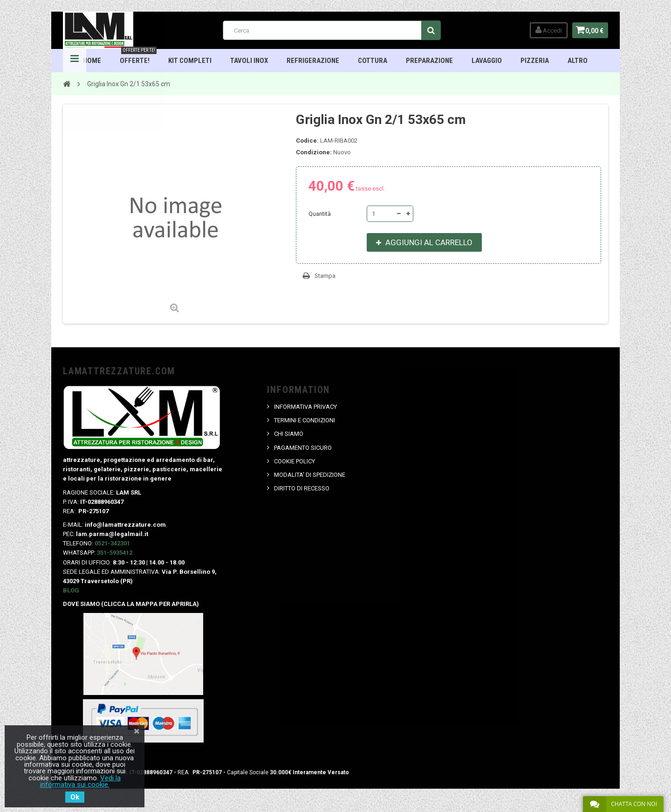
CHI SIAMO (289, 434)
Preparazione (430, 61)
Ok (75, 797)
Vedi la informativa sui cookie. (81, 781)
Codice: (307, 141)
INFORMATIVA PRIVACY (306, 407)
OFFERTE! (139, 57)
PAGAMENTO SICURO (303, 448)
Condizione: (314, 152)
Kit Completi (190, 61)
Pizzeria (535, 61)
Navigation (75, 61)
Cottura (373, 61)
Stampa (325, 276)
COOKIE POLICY (295, 461)
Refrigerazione (313, 61)
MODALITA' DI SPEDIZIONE (310, 475)
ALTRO (578, 61)
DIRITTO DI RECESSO (302, 488)
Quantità (320, 214)
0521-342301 (112, 543)
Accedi (546, 30)
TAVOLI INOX (250, 61)
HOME (92, 61)
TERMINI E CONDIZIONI (305, 420)
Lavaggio (487, 61)
